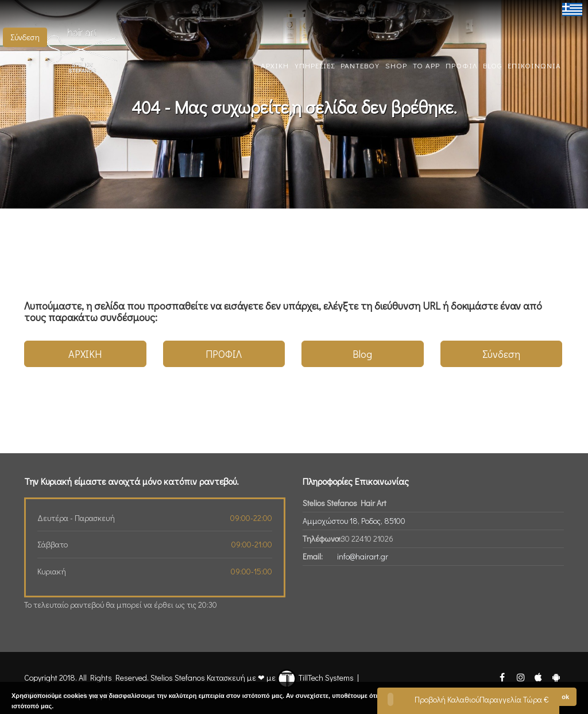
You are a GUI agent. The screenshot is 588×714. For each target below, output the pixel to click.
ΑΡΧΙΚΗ (275, 65)
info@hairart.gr (363, 556)
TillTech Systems (316, 678)
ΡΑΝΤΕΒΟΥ (360, 65)
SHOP (396, 65)
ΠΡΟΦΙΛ (461, 65)
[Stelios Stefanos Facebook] (502, 676)
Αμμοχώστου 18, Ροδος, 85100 (354, 521)
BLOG (492, 65)
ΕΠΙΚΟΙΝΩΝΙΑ (534, 65)
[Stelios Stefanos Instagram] (520, 676)
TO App (426, 65)
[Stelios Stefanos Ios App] (539, 676)
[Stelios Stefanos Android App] (556, 676)
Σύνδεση (25, 37)
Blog (362, 354)
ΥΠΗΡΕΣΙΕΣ (315, 65)
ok (565, 697)
